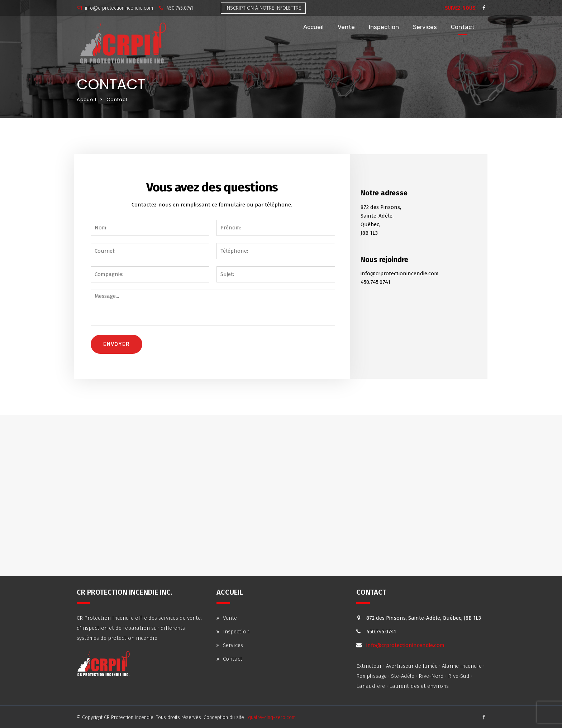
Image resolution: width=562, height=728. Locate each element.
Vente (346, 27)
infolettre (263, 8)
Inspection (384, 27)
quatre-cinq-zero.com (272, 717)
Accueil (313, 27)
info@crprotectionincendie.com (119, 8)
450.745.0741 (180, 8)
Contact (463, 27)
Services (425, 27)
